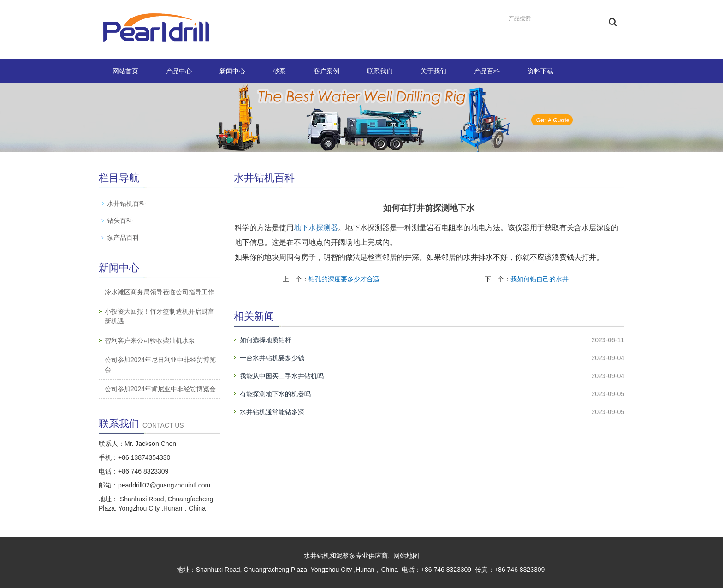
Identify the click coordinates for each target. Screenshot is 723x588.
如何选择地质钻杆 (266, 340)
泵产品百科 (123, 238)
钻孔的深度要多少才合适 (344, 279)
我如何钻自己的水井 (539, 279)
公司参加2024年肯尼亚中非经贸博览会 (160, 389)
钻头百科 (120, 220)
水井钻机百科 (126, 203)
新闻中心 (232, 71)
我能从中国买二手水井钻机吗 (282, 376)
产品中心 (179, 71)
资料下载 (540, 71)
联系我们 (380, 71)
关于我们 (433, 71)
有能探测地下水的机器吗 (275, 394)
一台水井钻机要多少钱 (272, 358)
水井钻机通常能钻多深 (272, 412)
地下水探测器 (316, 228)
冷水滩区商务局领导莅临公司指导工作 (160, 292)
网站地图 (406, 556)
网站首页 (125, 71)
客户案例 (326, 71)
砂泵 (279, 71)
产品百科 (487, 71)
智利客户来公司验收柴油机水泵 (150, 340)
